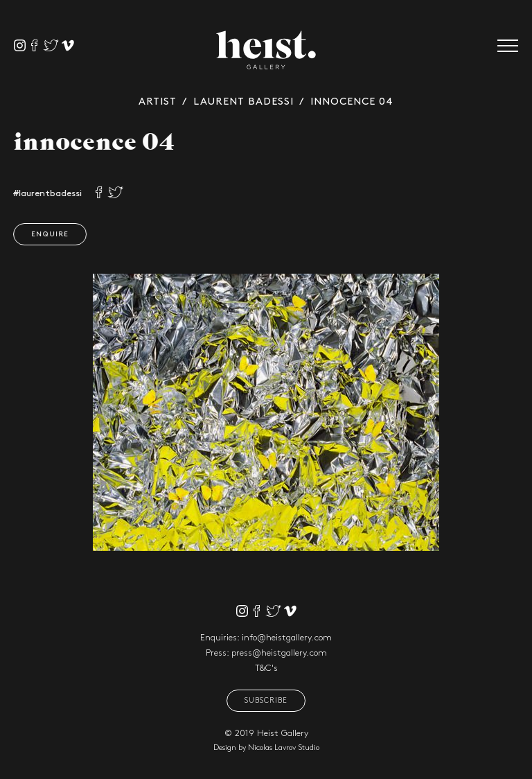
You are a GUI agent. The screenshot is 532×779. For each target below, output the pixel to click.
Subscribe (266, 701)
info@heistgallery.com (287, 638)
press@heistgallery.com (279, 653)
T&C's (266, 668)
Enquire (45, 234)
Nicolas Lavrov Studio (284, 748)
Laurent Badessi (243, 102)
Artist (158, 102)
